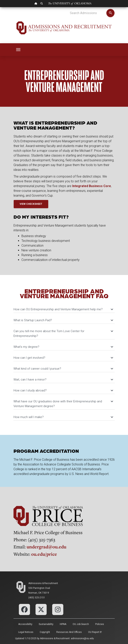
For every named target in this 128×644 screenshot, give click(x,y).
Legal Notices (26, 632)
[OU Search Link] (42, 4)
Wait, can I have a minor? (63, 380)
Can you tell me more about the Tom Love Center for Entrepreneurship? (63, 334)
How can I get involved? (63, 358)
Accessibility (25, 624)
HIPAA (63, 624)
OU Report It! (95, 632)
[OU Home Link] (36, 4)
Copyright (45, 632)
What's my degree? (63, 347)
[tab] (64, 307)
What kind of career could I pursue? (63, 369)
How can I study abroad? (63, 390)
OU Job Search (81, 624)
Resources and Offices (69, 632)
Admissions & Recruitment (43, 583)
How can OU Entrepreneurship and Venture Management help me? (63, 309)
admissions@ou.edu (82, 638)
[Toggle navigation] (18, 50)
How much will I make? (63, 417)
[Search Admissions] (88, 13)
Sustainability (46, 624)
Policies (100, 624)
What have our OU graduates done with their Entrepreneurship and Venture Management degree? (63, 404)
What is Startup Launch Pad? (63, 320)
